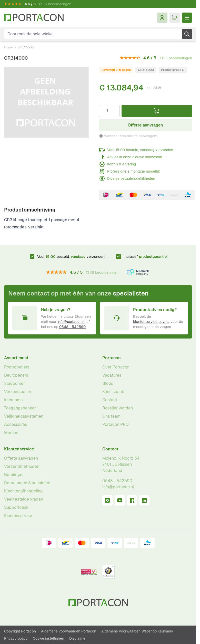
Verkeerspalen (18, 392)
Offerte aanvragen (21, 458)
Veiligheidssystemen (24, 416)
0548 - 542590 (72, 327)
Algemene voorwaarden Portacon (69, 631)
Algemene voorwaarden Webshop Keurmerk (137, 631)
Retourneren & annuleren (27, 483)
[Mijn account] (162, 18)
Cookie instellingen (48, 638)
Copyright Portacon (20, 631)
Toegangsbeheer (20, 408)
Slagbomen (15, 383)
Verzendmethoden (22, 466)
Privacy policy (16, 638)
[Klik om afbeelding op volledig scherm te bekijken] (46, 102)
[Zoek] (187, 34)
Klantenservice (19, 449)
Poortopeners (17, 367)
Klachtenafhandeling (23, 491)
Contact (110, 400)
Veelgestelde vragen (24, 499)
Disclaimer (78, 638)
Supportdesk (16, 507)
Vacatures (112, 375)
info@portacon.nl (71, 322)
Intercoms (13, 400)
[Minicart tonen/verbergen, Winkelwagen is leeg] (175, 18)
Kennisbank (113, 392)
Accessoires (16, 424)
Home (8, 47)
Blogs (108, 383)
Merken (11, 433)
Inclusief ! (146, 257)
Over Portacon (116, 367)
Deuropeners (16, 375)
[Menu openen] (187, 18)
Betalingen (14, 475)
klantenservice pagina (151, 322)
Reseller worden (118, 408)
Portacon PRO (116, 424)
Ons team (111, 416)
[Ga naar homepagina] (34, 18)
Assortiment (16, 358)
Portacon (112, 358)
